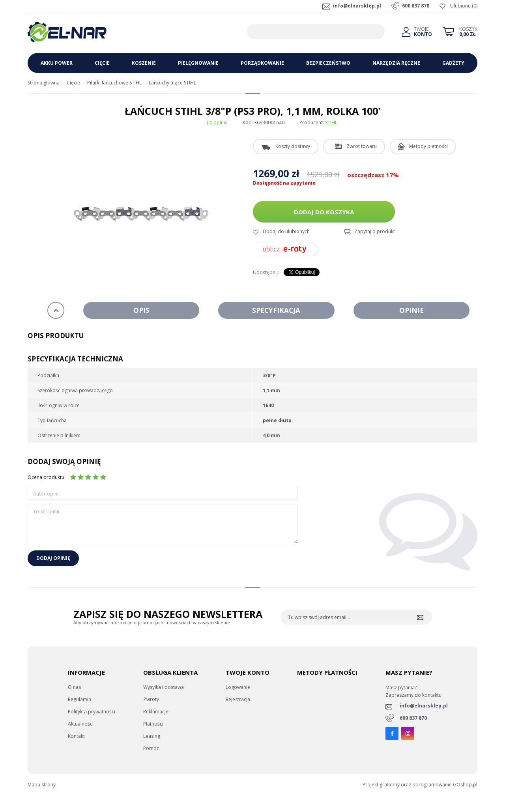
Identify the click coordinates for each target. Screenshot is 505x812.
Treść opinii (46, 512)
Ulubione (460, 6)
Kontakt (76, 736)
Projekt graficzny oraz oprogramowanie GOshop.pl (420, 785)
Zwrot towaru (362, 146)
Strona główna (44, 83)
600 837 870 (416, 6)
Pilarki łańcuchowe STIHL (114, 83)
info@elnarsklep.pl (357, 6)
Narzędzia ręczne (396, 63)
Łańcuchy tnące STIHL (172, 83)
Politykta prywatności (92, 712)
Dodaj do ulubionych (286, 231)
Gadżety (453, 63)
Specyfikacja (276, 310)
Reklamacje (156, 712)
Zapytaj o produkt (375, 231)
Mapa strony (42, 785)
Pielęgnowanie (198, 63)
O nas (74, 687)
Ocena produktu (46, 477)
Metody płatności (428, 146)
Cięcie (102, 63)
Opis (141, 310)
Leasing (152, 736)
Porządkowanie (262, 63)
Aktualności (81, 724)
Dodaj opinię (53, 558)
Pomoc (151, 748)
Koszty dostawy (293, 146)
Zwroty (151, 699)
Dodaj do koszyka (324, 212)
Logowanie (238, 687)
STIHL (331, 123)
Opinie (411, 310)
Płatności (153, 724)
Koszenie (144, 63)
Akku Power (57, 63)
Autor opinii (46, 494)
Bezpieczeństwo (328, 63)
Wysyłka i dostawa (164, 687)
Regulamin (79, 699)
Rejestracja (238, 699)
